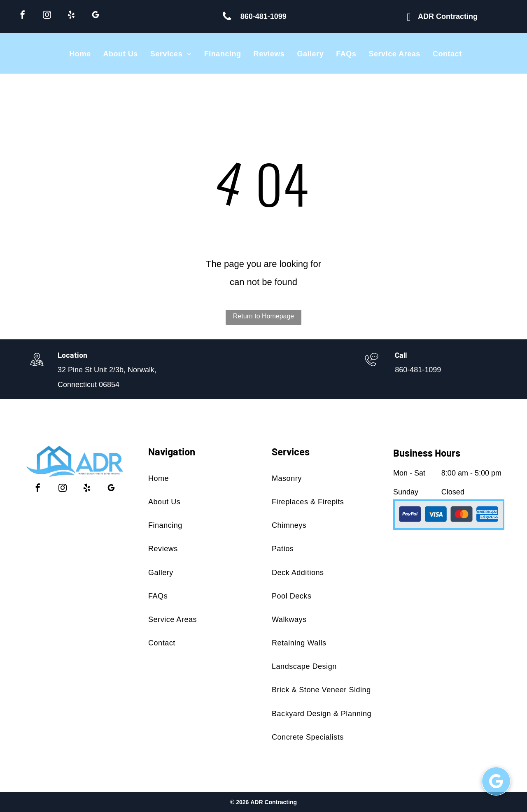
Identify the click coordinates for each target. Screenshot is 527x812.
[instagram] (47, 16)
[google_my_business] (96, 16)
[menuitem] (80, 54)
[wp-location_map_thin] (37, 367)
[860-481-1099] (372, 367)
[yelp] (71, 16)
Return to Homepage (264, 316)
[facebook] (23, 16)
